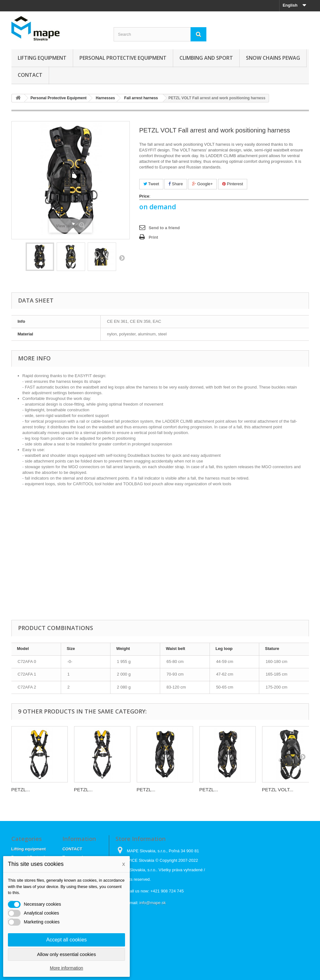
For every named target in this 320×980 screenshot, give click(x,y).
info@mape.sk (153, 903)
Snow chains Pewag (273, 58)
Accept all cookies (66, 940)
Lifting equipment (42, 58)
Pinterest (233, 184)
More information (66, 968)
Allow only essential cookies (66, 954)
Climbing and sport (206, 58)
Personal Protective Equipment (123, 58)
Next (122, 258)
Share (176, 184)
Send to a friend (164, 228)
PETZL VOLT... (278, 790)
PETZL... (21, 790)
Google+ (202, 184)
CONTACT (30, 75)
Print (154, 237)
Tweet (151, 184)
